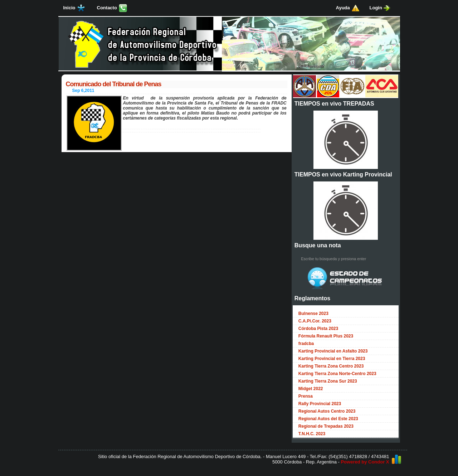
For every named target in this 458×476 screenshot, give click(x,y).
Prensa (306, 396)
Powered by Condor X (365, 462)
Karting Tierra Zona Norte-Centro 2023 (337, 374)
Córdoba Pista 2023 (318, 329)
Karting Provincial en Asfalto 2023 (333, 351)
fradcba (306, 344)
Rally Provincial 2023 (320, 404)
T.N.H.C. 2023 (312, 434)
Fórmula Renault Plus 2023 (326, 336)
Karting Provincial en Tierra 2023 (332, 359)
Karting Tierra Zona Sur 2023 (328, 381)
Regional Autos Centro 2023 (327, 411)
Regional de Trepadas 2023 (326, 426)
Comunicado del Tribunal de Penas (114, 84)
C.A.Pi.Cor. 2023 (315, 321)
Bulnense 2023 (313, 314)
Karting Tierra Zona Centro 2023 (331, 366)
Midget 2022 (311, 389)
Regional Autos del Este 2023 (328, 419)
